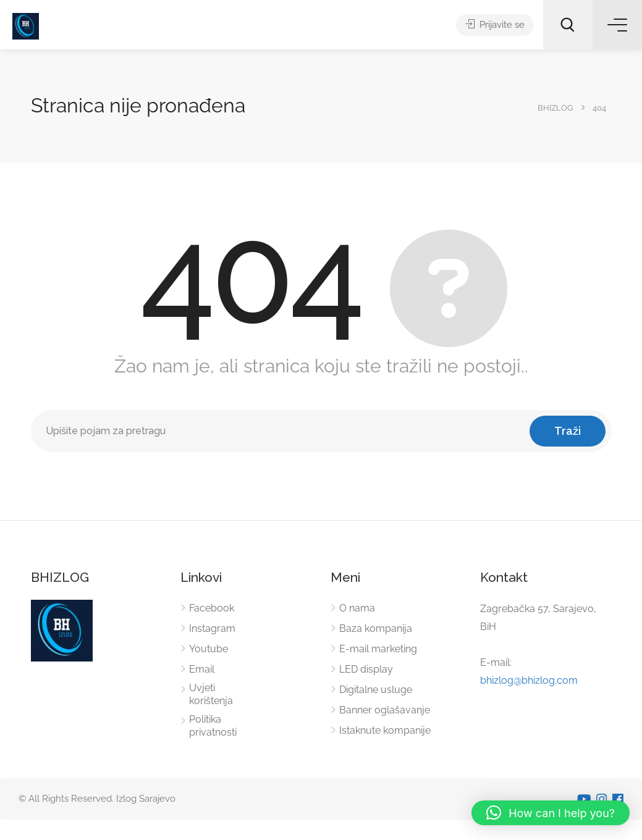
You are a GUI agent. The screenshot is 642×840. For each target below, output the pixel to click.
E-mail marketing (378, 649)
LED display (366, 669)
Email (202, 669)
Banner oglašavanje (385, 710)
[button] (551, 813)
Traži (568, 431)
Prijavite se (495, 25)
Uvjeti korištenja (211, 694)
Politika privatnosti (213, 726)
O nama (357, 608)
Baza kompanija (376, 628)
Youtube (209, 649)
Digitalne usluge (376, 690)
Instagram (212, 628)
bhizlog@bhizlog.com (529, 680)
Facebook (212, 608)
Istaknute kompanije (385, 730)
